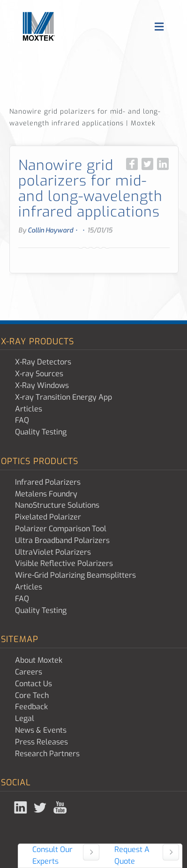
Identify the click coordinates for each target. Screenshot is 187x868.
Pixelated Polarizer (48, 517)
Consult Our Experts (52, 855)
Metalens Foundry (46, 494)
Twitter (41, 807)
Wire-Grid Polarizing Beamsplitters (75, 575)
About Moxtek (39, 660)
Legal (25, 718)
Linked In (22, 807)
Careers (29, 672)
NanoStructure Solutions (57, 505)
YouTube (61, 807)
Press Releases (41, 742)
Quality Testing (41, 432)
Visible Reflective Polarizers (64, 563)
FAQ (22, 420)
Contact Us (34, 684)
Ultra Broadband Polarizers (62, 540)
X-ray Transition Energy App (64, 397)
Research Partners (47, 754)
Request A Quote (132, 855)
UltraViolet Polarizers (53, 552)
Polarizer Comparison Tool (61, 529)
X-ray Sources (39, 374)
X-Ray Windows (42, 385)
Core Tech (32, 695)
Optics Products (40, 461)
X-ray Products (37, 341)
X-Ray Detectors (43, 362)
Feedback (31, 707)
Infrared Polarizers (48, 482)
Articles (29, 409)
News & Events (41, 730)
